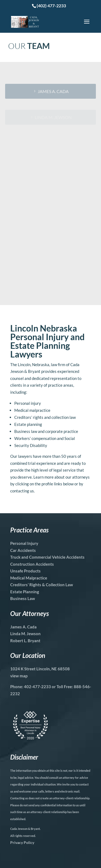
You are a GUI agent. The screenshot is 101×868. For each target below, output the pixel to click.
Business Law (23, 598)
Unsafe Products (25, 571)
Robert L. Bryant (25, 641)
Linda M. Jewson (25, 634)
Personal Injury (24, 543)
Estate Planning (25, 592)
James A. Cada (53, 91)
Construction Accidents (32, 564)
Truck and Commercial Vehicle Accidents (47, 557)
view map (19, 676)
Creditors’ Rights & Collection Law (42, 585)
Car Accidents (23, 550)
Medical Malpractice (29, 578)
